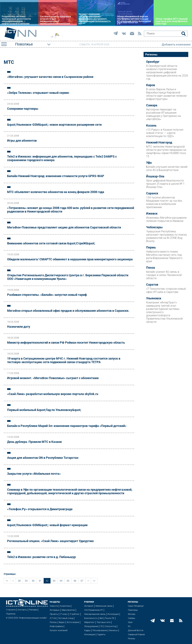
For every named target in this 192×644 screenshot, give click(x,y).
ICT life (53, 618)
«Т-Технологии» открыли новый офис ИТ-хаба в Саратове (166, 290)
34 (61, 581)
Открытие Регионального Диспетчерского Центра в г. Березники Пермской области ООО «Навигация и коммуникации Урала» (68, 277)
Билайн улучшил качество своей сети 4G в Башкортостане (167, 168)
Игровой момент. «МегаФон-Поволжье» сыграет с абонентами (53, 378)
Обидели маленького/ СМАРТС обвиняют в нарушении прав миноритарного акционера (70, 259)
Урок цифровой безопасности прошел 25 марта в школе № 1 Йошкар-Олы (165, 184)
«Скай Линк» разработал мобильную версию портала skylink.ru (53, 394)
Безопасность (91, 618)
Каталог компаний (59, 630)
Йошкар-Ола (155, 176)
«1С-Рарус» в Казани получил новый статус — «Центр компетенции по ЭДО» (165, 133)
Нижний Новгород (159, 142)
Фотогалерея (73, 622)
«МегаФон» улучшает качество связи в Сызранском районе (50, 77)
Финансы (113, 630)
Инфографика (56, 626)
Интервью (55, 610)
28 (19, 581)
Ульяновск (154, 298)
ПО (102, 626)
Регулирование (100, 630)
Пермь (151, 247)
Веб (101, 618)
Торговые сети (103, 622)
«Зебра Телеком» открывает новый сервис (38, 93)
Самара (152, 105)
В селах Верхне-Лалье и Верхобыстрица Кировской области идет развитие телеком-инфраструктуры (167, 94)
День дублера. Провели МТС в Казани (34, 442)
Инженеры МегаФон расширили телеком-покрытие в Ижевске (166, 219)
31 (40, 581)
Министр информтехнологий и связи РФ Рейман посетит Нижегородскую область (66, 343)
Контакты (22, 610)
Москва (132, 614)
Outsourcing (111, 626)
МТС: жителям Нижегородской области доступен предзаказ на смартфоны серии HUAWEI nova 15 (166, 151)
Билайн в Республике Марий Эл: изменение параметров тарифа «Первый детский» (67, 426)
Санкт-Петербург (136, 606)
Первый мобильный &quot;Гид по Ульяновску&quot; (44, 410)
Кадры (87, 630)
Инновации (90, 635)
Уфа (149, 163)
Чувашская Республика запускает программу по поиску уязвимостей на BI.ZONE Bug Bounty (167, 236)
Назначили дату (19, 327)
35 (68, 581)
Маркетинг (89, 622)
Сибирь (132, 618)
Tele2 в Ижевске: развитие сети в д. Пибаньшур (41, 557)
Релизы (53, 622)
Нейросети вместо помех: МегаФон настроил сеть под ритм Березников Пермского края (164, 256)
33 (54, 581)
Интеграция (113, 614)
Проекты (54, 614)
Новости (54, 606)
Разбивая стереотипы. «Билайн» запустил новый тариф (47, 295)
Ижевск (152, 214)
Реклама (33, 610)
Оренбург (153, 62)
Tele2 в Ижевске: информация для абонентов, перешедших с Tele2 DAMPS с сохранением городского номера (62, 158)
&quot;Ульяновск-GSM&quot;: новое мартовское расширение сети (54, 125)
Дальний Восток (136, 630)
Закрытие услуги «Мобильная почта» (34, 474)
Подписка (11, 614)
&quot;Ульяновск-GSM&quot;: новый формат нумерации (47, 525)
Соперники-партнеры (23, 109)
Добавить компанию (176, 44)
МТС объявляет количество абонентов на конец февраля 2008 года (56, 192)
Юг (129, 626)
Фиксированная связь (95, 614)
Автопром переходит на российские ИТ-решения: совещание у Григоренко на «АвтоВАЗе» (163, 114)
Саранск (152, 193)
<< (7, 581)
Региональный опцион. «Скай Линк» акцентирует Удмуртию (50, 541)
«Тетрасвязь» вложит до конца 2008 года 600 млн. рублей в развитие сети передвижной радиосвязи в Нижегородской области (71, 210)
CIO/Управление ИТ (94, 610)
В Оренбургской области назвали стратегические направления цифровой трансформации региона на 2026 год (167, 72)
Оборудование (91, 626)
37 (82, 581)
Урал (130, 622)
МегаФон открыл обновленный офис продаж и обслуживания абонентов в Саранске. (68, 311)
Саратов (152, 285)
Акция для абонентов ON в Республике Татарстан (43, 458)
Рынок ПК (110, 618)
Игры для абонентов (22, 141)
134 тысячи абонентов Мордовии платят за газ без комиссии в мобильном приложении (164, 202)
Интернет (89, 606)
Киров (151, 85)
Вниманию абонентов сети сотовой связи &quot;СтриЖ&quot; (51, 243)
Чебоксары (154, 227)
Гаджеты (101, 635)
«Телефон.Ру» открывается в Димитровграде (40, 509)
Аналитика (65, 606)
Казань (151, 126)
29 (26, 581)
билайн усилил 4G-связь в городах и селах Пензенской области (164, 275)
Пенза (151, 268)
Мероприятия (68, 610)
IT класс (64, 614)
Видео (62, 622)
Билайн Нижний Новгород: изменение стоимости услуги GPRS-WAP (56, 176)
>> (94, 581)
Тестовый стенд (66, 618)
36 (75, 581)
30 (33, 581)
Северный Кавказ (136, 635)
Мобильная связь (104, 606)
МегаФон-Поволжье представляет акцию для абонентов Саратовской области (64, 227)
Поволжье (133, 610)
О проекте (11, 610)
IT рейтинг (75, 614)
